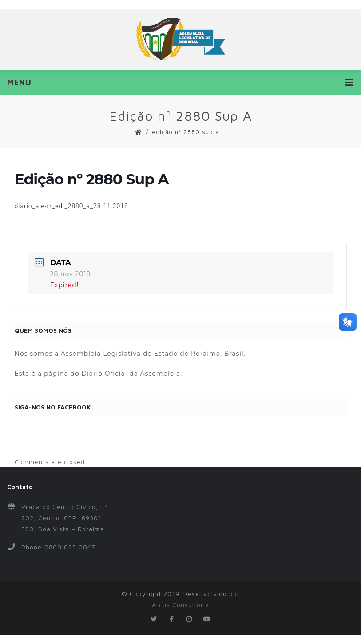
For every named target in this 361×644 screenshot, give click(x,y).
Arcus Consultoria (180, 605)
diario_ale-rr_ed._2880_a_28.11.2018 (71, 206)
